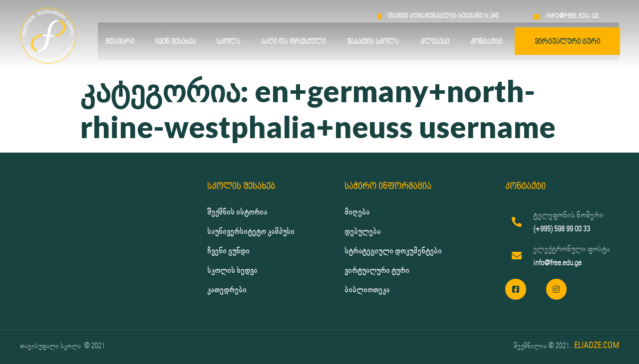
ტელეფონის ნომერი (568, 215)
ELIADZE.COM (597, 346)
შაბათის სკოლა (373, 42)
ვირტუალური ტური (567, 42)
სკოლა (228, 42)
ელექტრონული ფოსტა (572, 249)
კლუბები (435, 42)
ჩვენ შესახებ (175, 42)
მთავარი (120, 42)
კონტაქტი (486, 42)
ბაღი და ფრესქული (294, 42)
